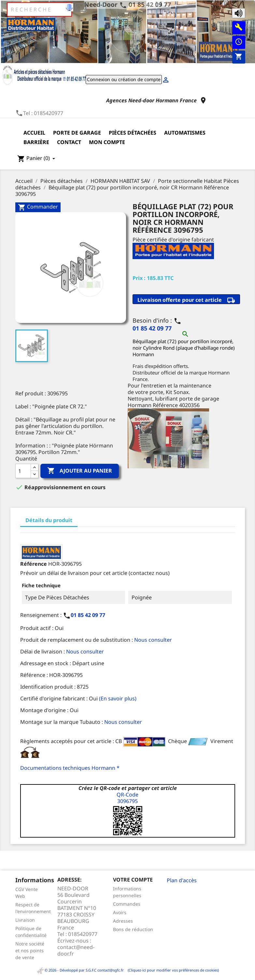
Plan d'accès (182, 880)
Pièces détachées (133, 133)
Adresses (123, 921)
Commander (38, 207)
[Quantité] (23, 471)
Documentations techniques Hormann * (70, 768)
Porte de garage (77, 133)
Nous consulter (153, 640)
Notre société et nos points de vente (30, 951)
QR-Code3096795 (127, 798)
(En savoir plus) (118, 698)
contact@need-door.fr (76, 950)
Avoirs (120, 912)
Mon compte (107, 142)
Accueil (34, 133)
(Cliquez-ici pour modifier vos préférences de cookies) (172, 970)
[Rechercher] (39, 9)
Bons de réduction (133, 929)
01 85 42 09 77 (150, 4)
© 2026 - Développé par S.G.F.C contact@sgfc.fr (81, 970)
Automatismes (185, 133)
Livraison (25, 920)
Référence (34, 564)
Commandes (127, 904)
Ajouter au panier (80, 471)
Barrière (36, 142)
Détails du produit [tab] (49, 520)
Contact (69, 142)
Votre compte (133, 880)
